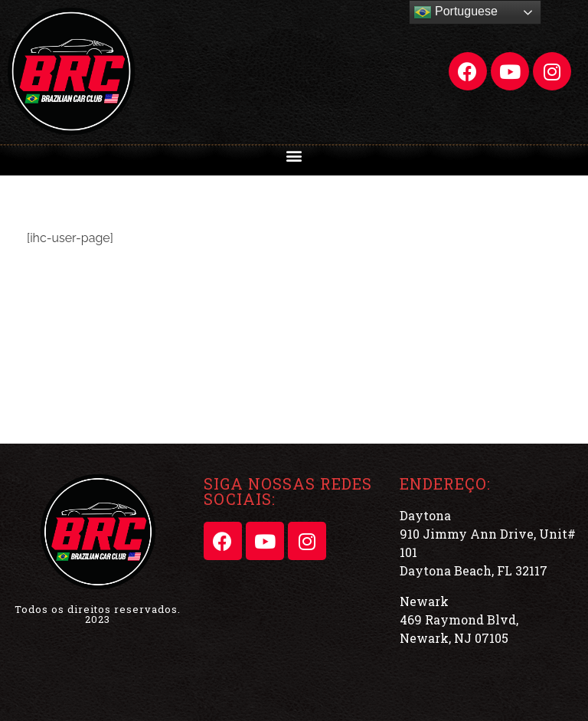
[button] (294, 155)
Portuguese (456, 12)
